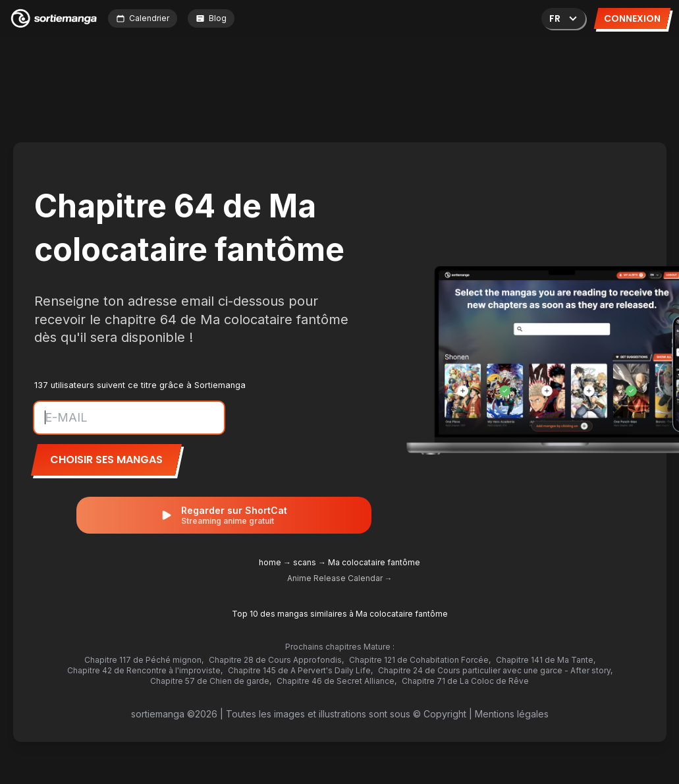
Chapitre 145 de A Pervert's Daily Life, (300, 670)
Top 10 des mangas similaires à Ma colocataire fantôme (340, 614)
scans (305, 562)
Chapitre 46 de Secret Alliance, (337, 681)
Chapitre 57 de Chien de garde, (211, 681)
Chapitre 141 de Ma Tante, (546, 660)
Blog (211, 18)
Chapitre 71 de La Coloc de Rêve (465, 681)
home (270, 562)
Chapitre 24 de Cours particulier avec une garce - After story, (495, 670)
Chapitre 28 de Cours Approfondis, (276, 660)
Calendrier (143, 18)
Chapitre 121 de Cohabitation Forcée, (420, 660)
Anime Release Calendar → (340, 578)
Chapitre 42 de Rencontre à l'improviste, (145, 670)
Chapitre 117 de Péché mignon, (144, 660)
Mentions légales (512, 714)
